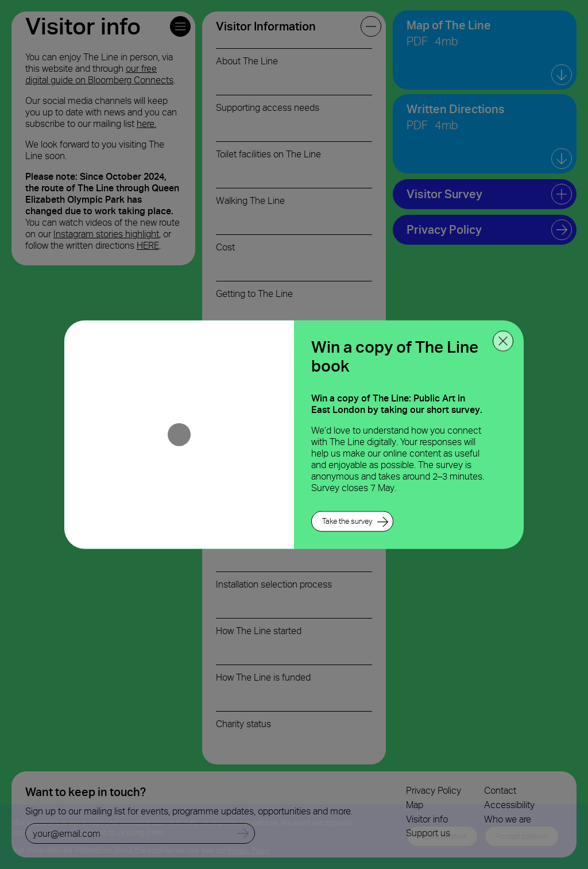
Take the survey (347, 521)
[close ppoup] (503, 341)
